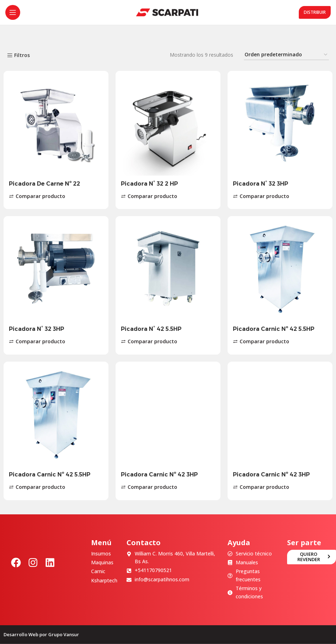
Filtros (22, 55)
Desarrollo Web (21, 634)
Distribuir (315, 12)
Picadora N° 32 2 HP (149, 184)
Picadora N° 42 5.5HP (151, 329)
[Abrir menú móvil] (13, 12)
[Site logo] (167, 12)
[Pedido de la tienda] (286, 55)
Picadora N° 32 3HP (261, 184)
